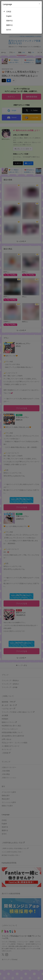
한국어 (9, 30)
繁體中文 (10, 25)
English (9, 16)
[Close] (40, 4)
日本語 (9, 12)
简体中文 (10, 21)
